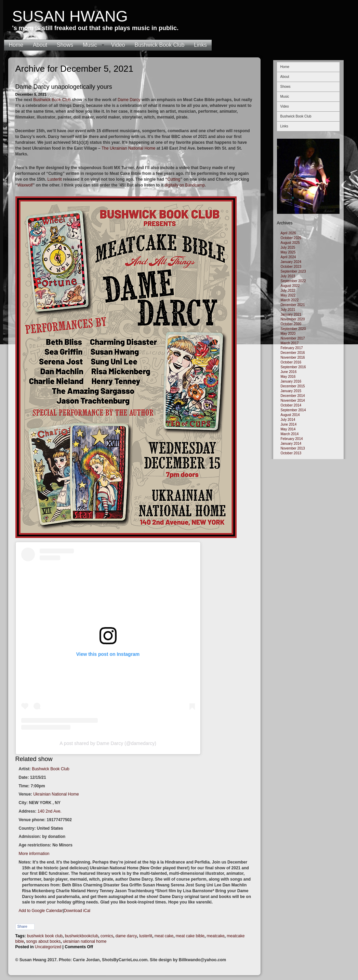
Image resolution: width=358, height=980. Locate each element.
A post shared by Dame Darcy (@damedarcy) (108, 743)
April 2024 (288, 257)
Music (90, 45)
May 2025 (288, 252)
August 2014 (290, 415)
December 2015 (293, 386)
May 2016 (288, 377)
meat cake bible (190, 936)
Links (200, 45)
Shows (65, 45)
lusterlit (146, 936)
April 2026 (288, 233)
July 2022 (288, 291)
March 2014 (290, 434)
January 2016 (291, 381)
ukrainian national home (85, 941)
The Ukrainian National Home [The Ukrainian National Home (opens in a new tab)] (128, 148)
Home (16, 45)
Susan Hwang (70, 16)
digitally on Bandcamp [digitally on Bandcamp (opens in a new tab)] (184, 185)
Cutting (174, 179)
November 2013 (293, 448)
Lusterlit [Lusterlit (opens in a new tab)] (55, 179)
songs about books (44, 941)
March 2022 (290, 300)
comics (107, 936)
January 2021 (291, 314)
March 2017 (290, 343)
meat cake (164, 936)
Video (118, 45)
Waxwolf (25, 185)
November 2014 (293, 401)
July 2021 (288, 310)
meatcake (216, 936)
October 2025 (291, 238)
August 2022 (290, 286)
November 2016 (293, 357)
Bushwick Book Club (159, 45)
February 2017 (292, 348)
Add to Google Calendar (41, 911)
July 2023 (288, 276)
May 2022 (288, 295)
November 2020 (293, 319)
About (40, 45)
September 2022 (293, 281)
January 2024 (291, 262)
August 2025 (290, 243)
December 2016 (293, 353)
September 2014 (293, 410)
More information (34, 854)
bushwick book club (45, 936)
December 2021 (293, 305)
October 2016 (291, 362)
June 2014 (289, 424)
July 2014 (288, 420)
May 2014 (288, 429)
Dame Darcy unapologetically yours (64, 87)
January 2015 (291, 391)
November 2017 (293, 338)
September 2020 (293, 329)
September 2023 (293, 271)
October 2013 (291, 453)
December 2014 (293, 396)
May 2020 (288, 334)
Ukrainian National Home (56, 794)
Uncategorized (48, 947)
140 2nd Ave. (50, 811)
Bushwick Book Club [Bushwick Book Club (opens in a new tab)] (52, 100)
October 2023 (291, 267)
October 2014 (291, 405)
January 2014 (291, 444)
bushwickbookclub (82, 936)
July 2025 (288, 247)
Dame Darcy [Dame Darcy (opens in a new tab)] (129, 100)
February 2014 (292, 439)
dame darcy (126, 936)
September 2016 (293, 367)
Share (22, 926)
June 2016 (289, 372)
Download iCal (77, 911)
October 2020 (291, 324)
